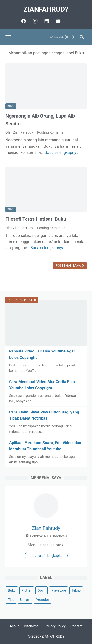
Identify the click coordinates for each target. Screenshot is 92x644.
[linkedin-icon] (46, 21)
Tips (11, 600)
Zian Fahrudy (46, 528)
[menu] (8, 37)
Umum (25, 600)
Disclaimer (32, 626)
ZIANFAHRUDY (46, 9)
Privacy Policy (55, 626)
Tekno (76, 590)
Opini (41, 590)
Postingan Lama (69, 266)
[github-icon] (69, 21)
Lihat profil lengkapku (46, 556)
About (14, 626)
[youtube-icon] (58, 21)
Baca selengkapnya (62, 152)
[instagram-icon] (34, 21)
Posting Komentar (51, 132)
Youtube (42, 600)
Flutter (27, 590)
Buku (11, 106)
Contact (77, 626)
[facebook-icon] (23, 21)
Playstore (59, 590)
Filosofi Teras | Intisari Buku (36, 219)
